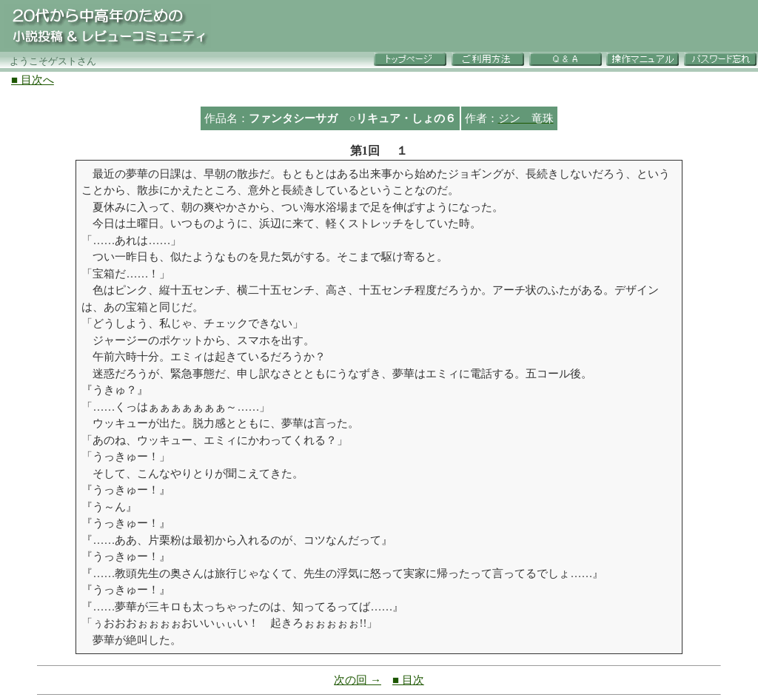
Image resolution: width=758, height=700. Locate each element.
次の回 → (358, 680)
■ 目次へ (33, 80)
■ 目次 (408, 680)
